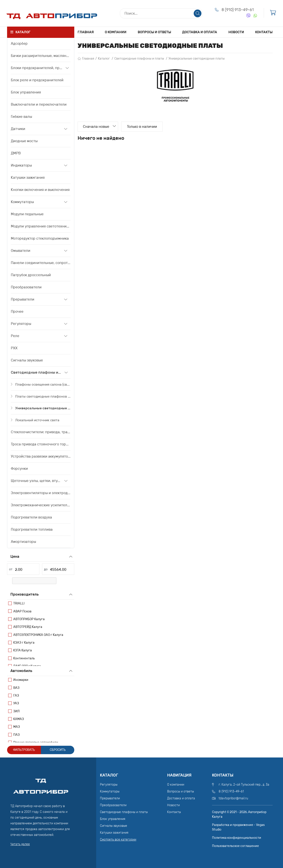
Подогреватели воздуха (31, 517)
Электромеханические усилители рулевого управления (41, 505)
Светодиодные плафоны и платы (36, 372)
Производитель (25, 594)
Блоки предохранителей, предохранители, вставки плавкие (37, 68)
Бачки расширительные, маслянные (41, 56)
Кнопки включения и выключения (40, 190)
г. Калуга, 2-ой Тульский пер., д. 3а (244, 785)
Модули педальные (27, 214)
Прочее (17, 312)
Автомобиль (21, 671)
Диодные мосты (24, 141)
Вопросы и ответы (154, 32)
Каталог (104, 59)
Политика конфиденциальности (237, 838)
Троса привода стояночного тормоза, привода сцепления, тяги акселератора (41, 444)
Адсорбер (19, 44)
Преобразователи (26, 287)
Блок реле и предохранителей (37, 80)
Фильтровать (24, 750)
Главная (86, 32)
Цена (15, 556)
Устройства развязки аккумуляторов (41, 456)
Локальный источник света (37, 420)
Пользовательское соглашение (235, 846)
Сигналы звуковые (27, 360)
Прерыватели (23, 299)
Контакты (264, 32)
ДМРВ (16, 153)
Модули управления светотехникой (41, 226)
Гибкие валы (21, 117)
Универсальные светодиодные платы (43, 408)
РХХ (14, 348)
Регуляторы (21, 324)
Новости (236, 32)
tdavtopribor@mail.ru (233, 798)
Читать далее (20, 844)
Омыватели (21, 251)
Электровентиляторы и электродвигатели (41, 493)
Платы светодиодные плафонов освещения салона (43, 396)
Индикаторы (21, 165)
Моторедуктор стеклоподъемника (40, 238)
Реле (15, 336)
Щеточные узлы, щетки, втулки (36, 481)
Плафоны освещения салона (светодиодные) (43, 384)
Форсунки (19, 469)
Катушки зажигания (28, 178)
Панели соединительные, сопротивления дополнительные (41, 263)
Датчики (18, 129)
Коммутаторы (22, 202)
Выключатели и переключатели (39, 104)
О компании (116, 32)
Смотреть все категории (118, 840)
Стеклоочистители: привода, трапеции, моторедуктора (41, 432)
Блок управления (26, 92)
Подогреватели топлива (32, 529)
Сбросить (58, 750)
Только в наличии (143, 127)
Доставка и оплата (200, 32)
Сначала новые (97, 127)
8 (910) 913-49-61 (238, 10)
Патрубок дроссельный (31, 275)
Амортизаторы (23, 542)
